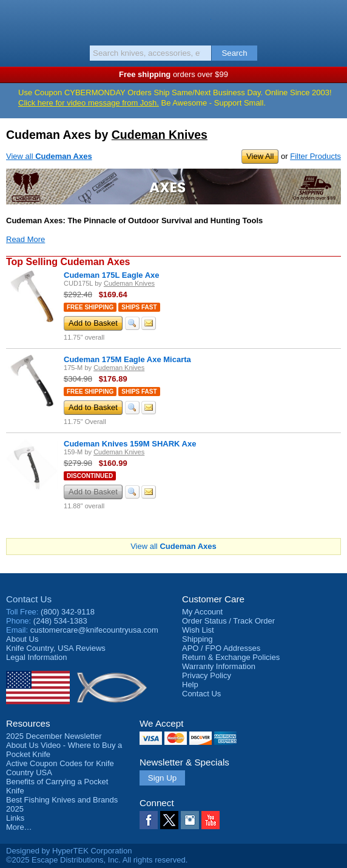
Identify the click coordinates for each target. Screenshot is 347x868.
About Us (22, 639)
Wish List (198, 630)
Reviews (56, 648)
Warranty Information (219, 666)
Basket (332, 19)
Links (15, 818)
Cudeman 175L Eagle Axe (112, 275)
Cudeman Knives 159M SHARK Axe (130, 444)
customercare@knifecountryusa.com (94, 630)
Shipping (197, 639)
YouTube (211, 820)
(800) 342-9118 (68, 612)
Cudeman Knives (160, 135)
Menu (15, 19)
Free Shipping (90, 307)
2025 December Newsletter (54, 736)
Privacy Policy (207, 675)
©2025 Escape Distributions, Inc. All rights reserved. (97, 860)
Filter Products (315, 156)
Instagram (190, 820)
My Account (202, 612)
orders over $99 (173, 74)
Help (190, 685)
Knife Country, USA (174, 21)
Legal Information (36, 657)
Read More (25, 239)
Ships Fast (139, 307)
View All (260, 156)
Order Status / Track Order (228, 621)
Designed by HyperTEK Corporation (69, 851)
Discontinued (90, 476)
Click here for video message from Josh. (89, 103)
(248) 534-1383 (60, 621)
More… (19, 827)
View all (49, 156)
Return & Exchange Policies (231, 657)
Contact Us (29, 599)
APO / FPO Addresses (221, 648)
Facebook (149, 820)
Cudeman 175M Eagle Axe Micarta (127, 359)
